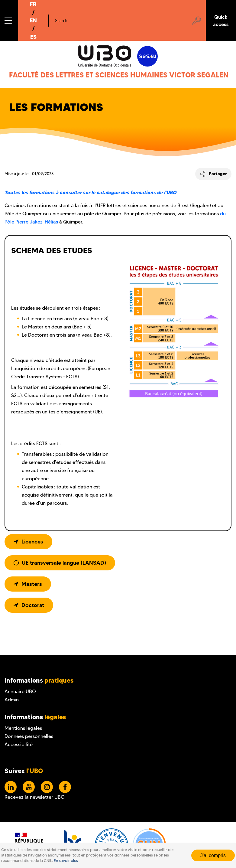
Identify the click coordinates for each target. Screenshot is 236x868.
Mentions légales (23, 728)
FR (33, 4)
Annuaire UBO (20, 692)
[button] (9, 20)
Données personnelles (29, 736)
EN (33, 20)
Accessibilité (19, 744)
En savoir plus (66, 861)
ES (33, 37)
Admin (12, 700)
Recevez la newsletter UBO (35, 797)
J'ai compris (213, 855)
